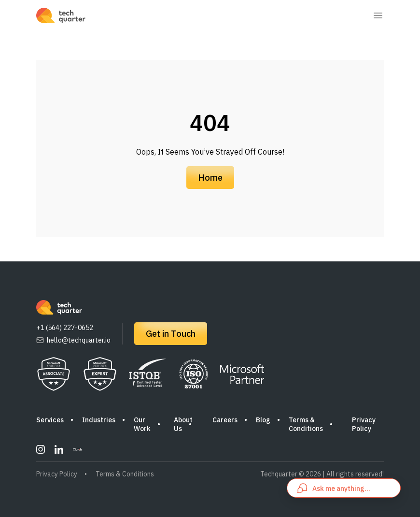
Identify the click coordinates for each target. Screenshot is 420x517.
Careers (225, 420)
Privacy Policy (364, 424)
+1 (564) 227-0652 (65, 328)
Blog (263, 420)
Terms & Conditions (306, 424)
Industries (99, 420)
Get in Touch (171, 334)
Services (50, 420)
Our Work (142, 424)
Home (210, 178)
